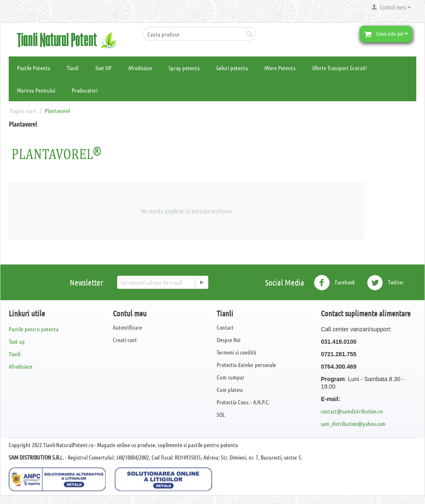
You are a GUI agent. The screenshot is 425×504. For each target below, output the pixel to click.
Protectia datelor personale (246, 365)
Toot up (17, 341)
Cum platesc (230, 389)
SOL (221, 414)
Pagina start (23, 110)
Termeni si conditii (236, 352)
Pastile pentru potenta (34, 329)
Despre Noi (228, 340)
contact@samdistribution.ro (352, 411)
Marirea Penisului (36, 90)
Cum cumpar (231, 377)
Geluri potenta (232, 68)
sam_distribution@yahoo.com (353, 423)
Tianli (73, 68)
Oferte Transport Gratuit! (340, 68)
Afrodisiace (140, 68)
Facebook (334, 283)
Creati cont (125, 340)
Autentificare (127, 327)
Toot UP (103, 68)
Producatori (85, 90)
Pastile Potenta (34, 68)
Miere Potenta (280, 68)
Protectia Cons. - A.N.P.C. (243, 402)
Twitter (385, 283)
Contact (225, 327)
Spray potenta (184, 68)
